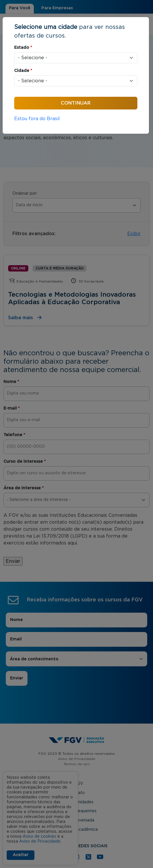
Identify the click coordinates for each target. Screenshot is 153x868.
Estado (23, 48)
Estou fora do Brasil (37, 119)
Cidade (23, 71)
